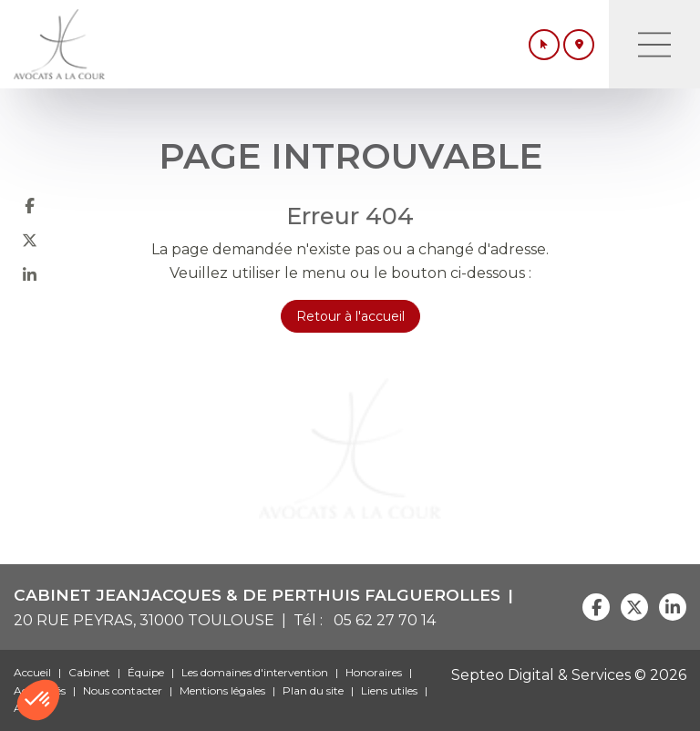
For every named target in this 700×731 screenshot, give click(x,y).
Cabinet (89, 672)
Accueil (32, 672)
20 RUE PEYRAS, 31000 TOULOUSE (144, 620)
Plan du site (313, 690)
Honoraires (374, 672)
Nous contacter (123, 690)
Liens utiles (389, 690)
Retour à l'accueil (350, 316)
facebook (29, 205)
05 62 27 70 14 (381, 620)
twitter (29, 240)
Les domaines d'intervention (255, 672)
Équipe (146, 672)
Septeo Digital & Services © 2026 (569, 675)
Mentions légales (222, 690)
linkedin (29, 274)
